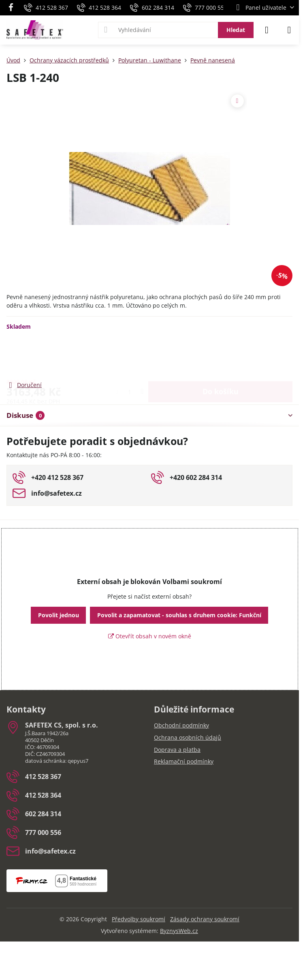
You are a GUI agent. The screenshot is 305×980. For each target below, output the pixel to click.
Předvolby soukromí (139, 919)
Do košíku (221, 355)
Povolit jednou (59, 615)
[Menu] (289, 30)
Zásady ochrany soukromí (205, 919)
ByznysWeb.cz (179, 931)
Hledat (236, 30)
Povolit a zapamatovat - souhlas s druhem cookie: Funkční (179, 615)
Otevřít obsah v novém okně (150, 636)
